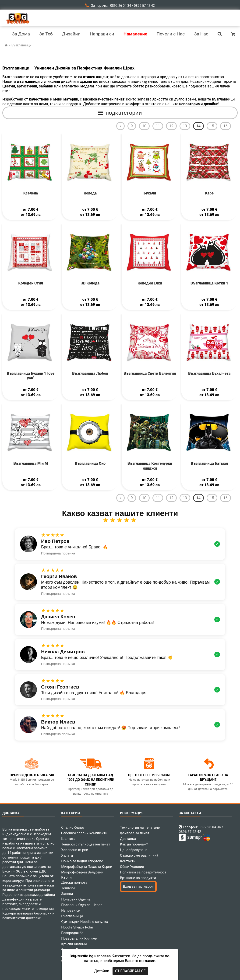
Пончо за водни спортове (82, 861)
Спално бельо (73, 828)
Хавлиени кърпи (75, 850)
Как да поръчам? (134, 844)
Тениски (68, 888)
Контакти (128, 861)
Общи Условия (132, 867)
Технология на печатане (140, 828)
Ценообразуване (134, 850)
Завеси (67, 894)
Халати (67, 855)
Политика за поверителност (143, 872)
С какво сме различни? (139, 855)
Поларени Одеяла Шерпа (82, 905)
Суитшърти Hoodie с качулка (85, 922)
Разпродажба (72, 933)
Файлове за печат (135, 833)
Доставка (128, 839)
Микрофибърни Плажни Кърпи (87, 867)
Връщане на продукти (138, 878)
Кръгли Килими (74, 944)
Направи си (71, 911)
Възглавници (72, 916)
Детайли (102, 971)
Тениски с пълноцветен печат (86, 844)
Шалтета (68, 839)
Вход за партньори (138, 887)
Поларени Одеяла (76, 899)
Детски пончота (74, 883)
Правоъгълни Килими (79, 938)
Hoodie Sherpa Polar (77, 927)
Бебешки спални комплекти (84, 833)
